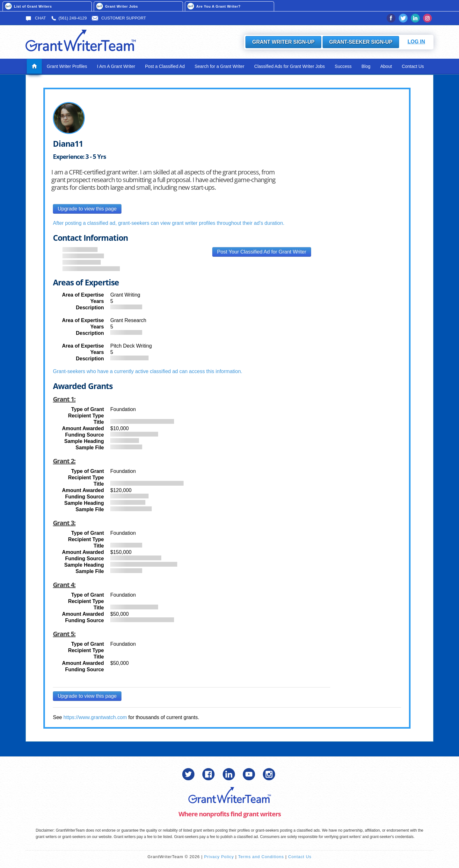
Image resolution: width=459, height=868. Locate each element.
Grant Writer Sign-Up (283, 42)
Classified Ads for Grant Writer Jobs (290, 66)
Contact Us (413, 66)
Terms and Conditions (261, 857)
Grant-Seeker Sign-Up (361, 42)
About (386, 66)
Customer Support (119, 18)
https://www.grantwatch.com (95, 717)
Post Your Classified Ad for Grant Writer (262, 252)
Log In (416, 42)
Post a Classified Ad (165, 66)
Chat (36, 18)
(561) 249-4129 (69, 18)
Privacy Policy (219, 857)
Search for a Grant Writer (219, 66)
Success (343, 66)
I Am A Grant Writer (116, 66)
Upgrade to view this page (87, 209)
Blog (366, 66)
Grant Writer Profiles (67, 66)
